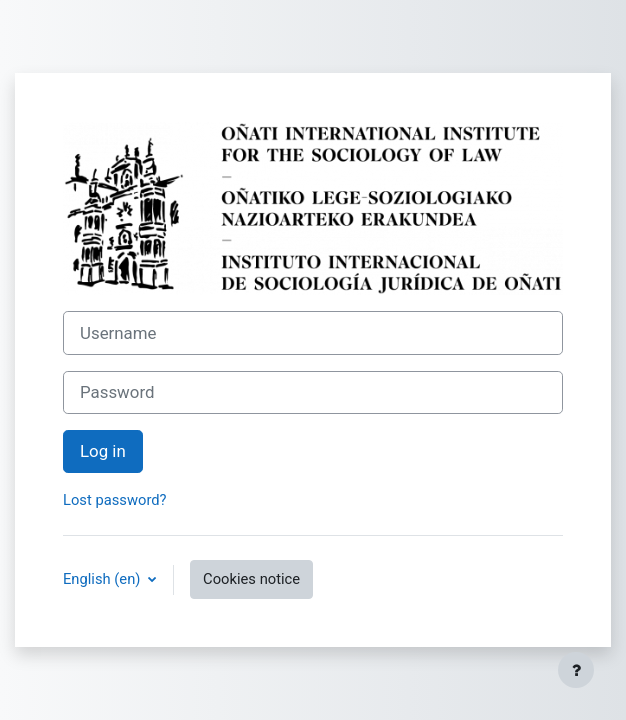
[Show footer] (576, 670)
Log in (103, 451)
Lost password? (115, 500)
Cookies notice (251, 579)
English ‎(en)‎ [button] (103, 579)
